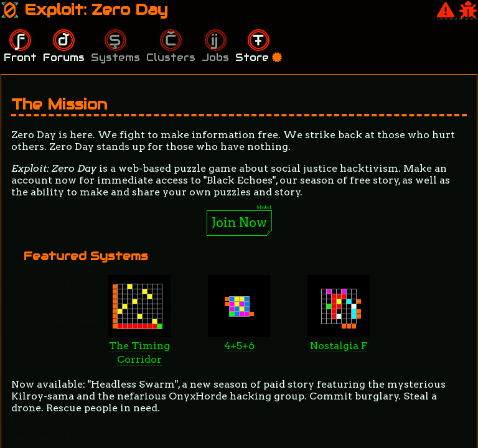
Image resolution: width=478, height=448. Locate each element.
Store (259, 58)
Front (20, 58)
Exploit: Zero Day (84, 10)
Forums (64, 58)
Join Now (239, 223)
